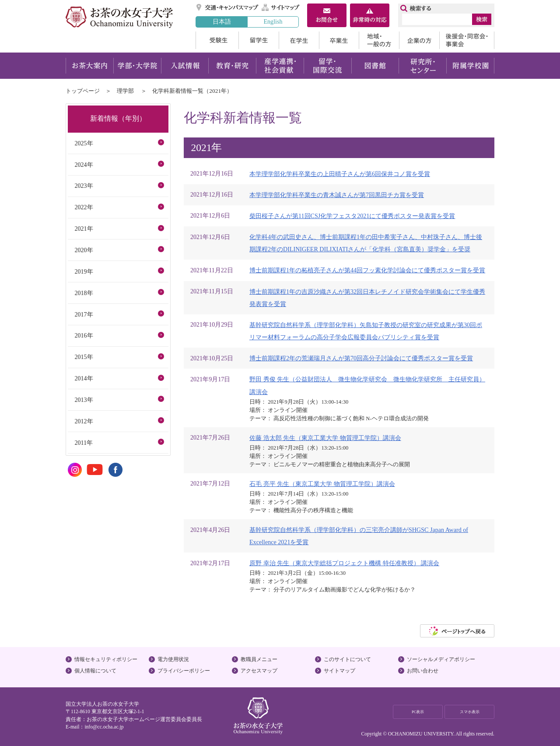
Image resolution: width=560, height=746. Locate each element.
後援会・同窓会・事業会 (467, 40)
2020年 (84, 250)
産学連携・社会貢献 (280, 66)
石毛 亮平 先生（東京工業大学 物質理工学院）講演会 (322, 484)
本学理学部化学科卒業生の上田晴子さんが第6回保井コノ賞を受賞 (340, 174)
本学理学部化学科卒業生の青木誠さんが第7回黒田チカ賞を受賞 (337, 195)
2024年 (84, 165)
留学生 (259, 40)
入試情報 (185, 66)
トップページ (83, 91)
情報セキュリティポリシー (106, 659)
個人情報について (95, 671)
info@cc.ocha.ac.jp (104, 727)
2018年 (84, 293)
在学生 (299, 40)
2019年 (84, 271)
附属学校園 (471, 66)
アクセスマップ (259, 671)
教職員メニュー (259, 659)
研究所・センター (423, 66)
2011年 (84, 443)
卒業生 (339, 40)
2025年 (84, 143)
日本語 (222, 21)
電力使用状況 (173, 659)
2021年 (84, 229)
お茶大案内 (89, 66)
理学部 (125, 91)
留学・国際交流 (327, 66)
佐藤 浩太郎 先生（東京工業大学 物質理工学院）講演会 (325, 438)
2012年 (84, 421)
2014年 (84, 378)
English (273, 21)
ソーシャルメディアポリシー (441, 659)
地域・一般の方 (379, 40)
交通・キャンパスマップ (228, 7)
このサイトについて (347, 659)
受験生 (217, 40)
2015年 (84, 357)
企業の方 (419, 40)
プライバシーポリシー (184, 671)
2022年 (84, 207)
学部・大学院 (137, 66)
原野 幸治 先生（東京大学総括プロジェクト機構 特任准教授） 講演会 (344, 563)
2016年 (84, 335)
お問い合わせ (423, 671)
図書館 (375, 66)
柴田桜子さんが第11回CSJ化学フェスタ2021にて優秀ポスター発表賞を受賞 (352, 216)
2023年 (84, 186)
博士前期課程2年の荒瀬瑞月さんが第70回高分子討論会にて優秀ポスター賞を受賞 (361, 358)
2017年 (84, 314)
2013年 (84, 400)
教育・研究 (232, 66)
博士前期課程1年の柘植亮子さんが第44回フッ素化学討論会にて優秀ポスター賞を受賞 (367, 270)
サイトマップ (281, 7)
